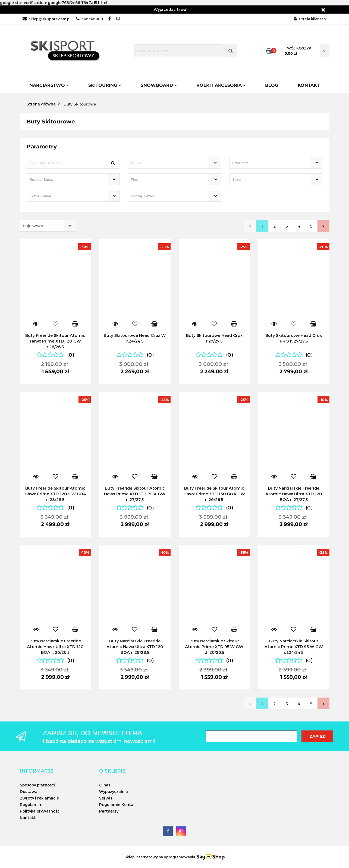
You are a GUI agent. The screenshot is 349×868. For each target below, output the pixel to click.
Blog (272, 85)
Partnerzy (109, 811)
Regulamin (30, 805)
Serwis (106, 798)
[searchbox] (268, 163)
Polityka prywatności (40, 811)
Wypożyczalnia (114, 791)
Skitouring (105, 85)
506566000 (89, 19)
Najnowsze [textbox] (33, 226)
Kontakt (309, 85)
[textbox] (170, 163)
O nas (105, 785)
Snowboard (159, 85)
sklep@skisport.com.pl (47, 19)
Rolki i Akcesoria (221, 85)
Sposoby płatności (37, 785)
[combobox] (174, 163)
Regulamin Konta (116, 805)
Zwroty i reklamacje (39, 798)
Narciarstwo (49, 85)
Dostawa (29, 791)
